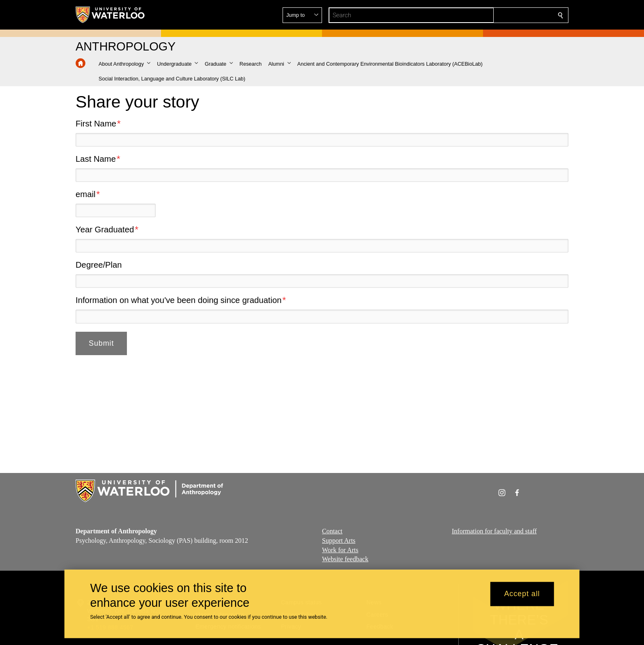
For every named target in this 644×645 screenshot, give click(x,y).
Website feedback (345, 559)
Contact (332, 531)
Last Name (96, 159)
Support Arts (339, 541)
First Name (96, 124)
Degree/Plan (99, 265)
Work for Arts (340, 550)
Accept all (522, 594)
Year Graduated (105, 230)
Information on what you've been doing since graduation (178, 300)
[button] (501, 15)
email (85, 194)
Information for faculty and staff (494, 531)
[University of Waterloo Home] (110, 15)
